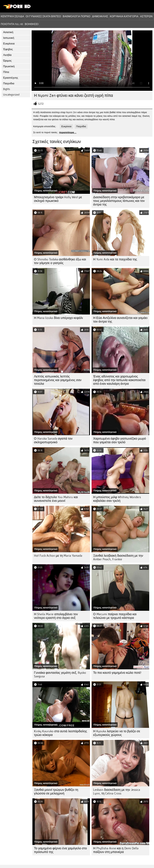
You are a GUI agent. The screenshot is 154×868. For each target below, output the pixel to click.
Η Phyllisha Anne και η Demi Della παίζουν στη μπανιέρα (116, 850)
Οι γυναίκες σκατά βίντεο (43, 16)
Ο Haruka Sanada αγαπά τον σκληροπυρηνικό (53, 440)
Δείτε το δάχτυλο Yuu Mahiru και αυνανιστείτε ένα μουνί (56, 499)
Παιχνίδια (9, 83)
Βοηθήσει (32, 24)
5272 (41, 104)
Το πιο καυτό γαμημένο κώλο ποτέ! (117, 673)
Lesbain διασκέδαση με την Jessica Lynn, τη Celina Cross (117, 792)
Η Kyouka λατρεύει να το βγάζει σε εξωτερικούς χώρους (117, 733)
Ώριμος (7, 61)
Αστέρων (146, 16)
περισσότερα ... (68, 132)
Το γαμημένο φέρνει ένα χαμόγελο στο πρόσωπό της (60, 850)
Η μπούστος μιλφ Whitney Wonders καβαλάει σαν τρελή (117, 499)
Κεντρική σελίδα (12, 16)
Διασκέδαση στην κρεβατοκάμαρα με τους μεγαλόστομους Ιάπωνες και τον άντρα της (119, 201)
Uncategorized (11, 95)
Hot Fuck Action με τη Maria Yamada (58, 556)
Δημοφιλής (100, 16)
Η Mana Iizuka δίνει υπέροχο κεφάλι (58, 318)
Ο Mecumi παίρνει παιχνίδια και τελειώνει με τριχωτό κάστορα (115, 616)
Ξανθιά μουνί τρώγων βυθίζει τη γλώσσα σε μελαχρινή (56, 792)
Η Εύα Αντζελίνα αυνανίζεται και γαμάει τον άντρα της (120, 320)
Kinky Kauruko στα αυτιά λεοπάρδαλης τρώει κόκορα (61, 733)
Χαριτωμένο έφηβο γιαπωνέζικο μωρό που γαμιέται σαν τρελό (120, 440)
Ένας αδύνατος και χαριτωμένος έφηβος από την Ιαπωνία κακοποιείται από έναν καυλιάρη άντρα (119, 380)
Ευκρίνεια (9, 44)
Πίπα (6, 72)
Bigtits (7, 89)
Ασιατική (8, 32)
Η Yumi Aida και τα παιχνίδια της (115, 259)
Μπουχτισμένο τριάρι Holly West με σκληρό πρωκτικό (58, 199)
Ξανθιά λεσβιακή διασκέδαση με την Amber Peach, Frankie (118, 557)
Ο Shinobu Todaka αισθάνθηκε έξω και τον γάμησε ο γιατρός (60, 261)
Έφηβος (8, 49)
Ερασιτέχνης (11, 78)
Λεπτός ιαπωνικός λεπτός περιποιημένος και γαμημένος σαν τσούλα (58, 380)
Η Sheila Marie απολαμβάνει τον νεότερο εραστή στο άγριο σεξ (56, 616)
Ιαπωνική (9, 38)
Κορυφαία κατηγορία (124, 16)
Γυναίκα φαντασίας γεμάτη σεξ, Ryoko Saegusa (60, 675)
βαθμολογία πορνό (77, 16)
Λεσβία (7, 55)
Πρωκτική (9, 66)
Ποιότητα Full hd (12, 24)
